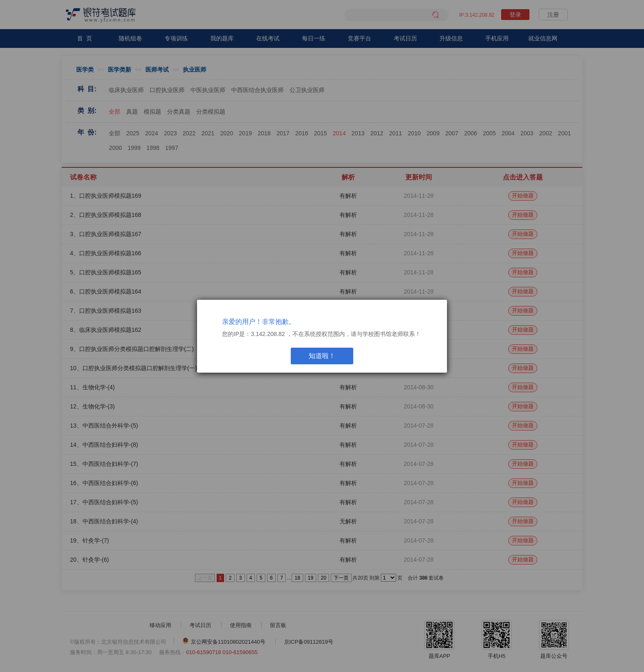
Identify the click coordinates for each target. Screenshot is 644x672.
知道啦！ (322, 356)
